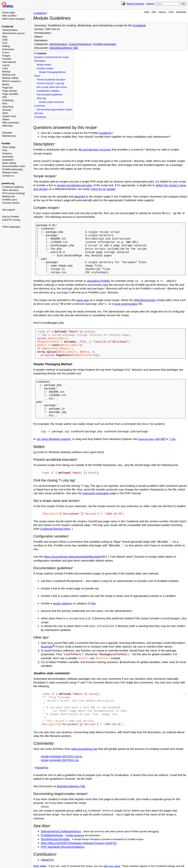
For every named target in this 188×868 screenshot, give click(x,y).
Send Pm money (11, 220)
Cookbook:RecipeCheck (55, 527)
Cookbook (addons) (13, 187)
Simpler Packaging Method (52, 72)
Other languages (11, 227)
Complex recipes (45, 68)
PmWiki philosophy (13, 169)
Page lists (7, 88)
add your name (112, 863)
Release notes (10, 172)
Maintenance (9, 136)
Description (40, 61)
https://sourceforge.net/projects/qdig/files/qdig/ (73, 555)
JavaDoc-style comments (51, 102)
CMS (5, 40)
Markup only (9, 75)
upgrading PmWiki (98, 280)
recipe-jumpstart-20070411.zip (60, 757)
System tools (9, 116)
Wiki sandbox (9, 16)
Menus (12, 81)
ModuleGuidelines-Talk (64, 48)
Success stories (11, 203)
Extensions (8, 49)
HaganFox (42, 765)
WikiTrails (7, 126)
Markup (6, 72)
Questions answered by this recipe (51, 57)
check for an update (103, 189)
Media (6, 84)
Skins (5, 113)
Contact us (8, 176)
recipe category (63, 601)
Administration (10, 30)
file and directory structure (95, 149)
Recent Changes (135, 4)
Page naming (9, 91)
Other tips (41, 98)
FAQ (5, 150)
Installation (8, 160)
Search (150, 4)
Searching (8, 107)
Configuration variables (48, 91)
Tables (6, 119)
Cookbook (7, 26)
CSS (5, 43)
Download (8, 157)
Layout (6, 65)
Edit (154, 12)
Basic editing (9, 163)
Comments (40, 106)
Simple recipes (44, 65)
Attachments (14, 33)
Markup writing (10, 78)
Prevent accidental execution (51, 80)
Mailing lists (9, 196)
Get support (9, 210)
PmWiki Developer (105, 44)
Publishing (8, 100)
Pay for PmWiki (11, 217)
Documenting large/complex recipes (54, 110)
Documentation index (14, 166)
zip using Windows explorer (54, 438)
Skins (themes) (10, 190)
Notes (37, 76)
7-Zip (172, 438)
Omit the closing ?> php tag (50, 83)
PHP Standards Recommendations (63, 843)
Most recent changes (14, 19)
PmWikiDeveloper (52, 832)
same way (83, 299)
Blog (5, 37)
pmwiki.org (8, 183)
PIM (4, 97)
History (162, 12)
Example (47, 644)
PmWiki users (10, 200)
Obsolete (7, 133)
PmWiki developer (75, 832)
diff (162, 438)
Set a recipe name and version (52, 87)
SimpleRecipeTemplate (55, 836)
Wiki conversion (11, 123)
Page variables (10, 94)
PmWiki (6, 144)
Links (5, 68)
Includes (7, 59)
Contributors (40, 117)
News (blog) (9, 147)
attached (80, 196)
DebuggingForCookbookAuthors (61, 828)
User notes (40, 863)
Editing (6, 46)
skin (93, 601)
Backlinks (181, 12)
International (9, 62)
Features (7, 153)
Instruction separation (96, 491)
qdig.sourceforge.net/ (84, 746)
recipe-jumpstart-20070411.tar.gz (61, 753)
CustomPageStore (80, 44)
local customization (126, 303)
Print (171, 12)
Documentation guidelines (49, 95)
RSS (5, 103)
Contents (42, 53)
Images (6, 56)
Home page (9, 12)
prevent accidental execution (75, 185)
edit (157, 438)
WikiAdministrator (145, 299)
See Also (39, 113)
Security (7, 110)
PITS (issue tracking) (14, 193)
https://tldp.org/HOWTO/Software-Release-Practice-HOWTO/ (79, 840)
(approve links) (147, 438)
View (147, 12)
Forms (6, 52)
